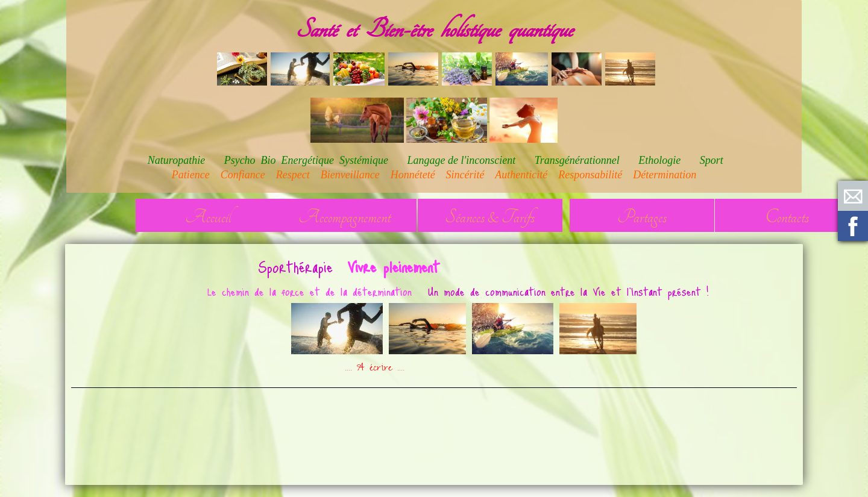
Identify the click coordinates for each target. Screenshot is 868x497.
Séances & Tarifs (490, 217)
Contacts (787, 217)
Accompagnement (344, 217)
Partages (642, 217)
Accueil (208, 217)
